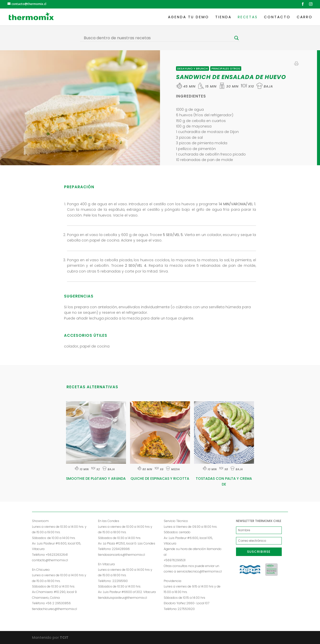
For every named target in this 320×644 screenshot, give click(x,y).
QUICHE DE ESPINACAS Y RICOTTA (160, 478)
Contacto (277, 17)
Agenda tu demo (188, 17)
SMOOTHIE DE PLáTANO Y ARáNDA (96, 478)
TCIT (64, 637)
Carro (305, 17)
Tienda (223, 17)
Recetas (248, 17)
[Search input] (158, 38)
